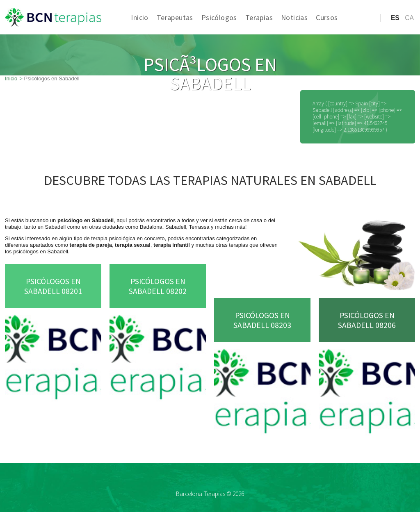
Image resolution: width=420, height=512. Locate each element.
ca (409, 18)
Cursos (327, 17)
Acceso (357, 31)
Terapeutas (175, 17)
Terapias (259, 17)
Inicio (139, 17)
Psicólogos (219, 17)
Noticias (294, 17)
